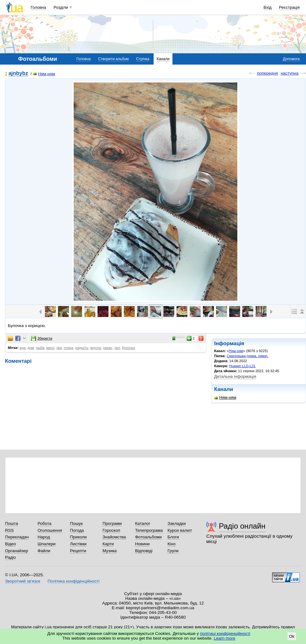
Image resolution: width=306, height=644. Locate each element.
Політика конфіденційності (74, 581)
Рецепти (78, 551)
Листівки (78, 544)
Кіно (171, 544)
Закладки (177, 523)
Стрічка (143, 59)
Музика (110, 551)
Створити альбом (113, 59)
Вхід (268, 7)
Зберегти (42, 338)
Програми (112, 523)
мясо (50, 348)
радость (82, 348)
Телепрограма (149, 530)
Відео (11, 544)
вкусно (96, 348)
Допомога (291, 59)
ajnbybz (18, 74)
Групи (173, 551)
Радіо (10, 557)
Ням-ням (44, 74)
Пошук (76, 523)
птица (68, 348)
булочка (129, 348)
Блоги (173, 537)
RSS (9, 530)
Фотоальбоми (148, 537)
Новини (142, 544)
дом (31, 348)
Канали (163, 59)
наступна (290, 73)
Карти (108, 544)
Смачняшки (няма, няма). (248, 356)
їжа (59, 348)
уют (117, 348)
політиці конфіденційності (225, 633)
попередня (267, 73)
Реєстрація (289, 7)
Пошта (11, 523)
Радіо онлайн (242, 526)
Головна (38, 7)
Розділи (61, 7)
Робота (45, 523)
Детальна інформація (235, 376)
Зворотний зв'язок (23, 581)
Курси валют (180, 530)
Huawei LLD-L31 (242, 366)
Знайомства (114, 537)
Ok (292, 636)
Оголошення (50, 530)
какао (108, 348)
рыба (40, 348)
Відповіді (144, 551)
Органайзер (16, 551)
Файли (44, 551)
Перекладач (17, 537)
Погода (77, 530)
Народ (44, 537)
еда (23, 348)
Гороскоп (111, 530)
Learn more (225, 638)
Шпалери (47, 544)
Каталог (143, 523)
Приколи (78, 537)
